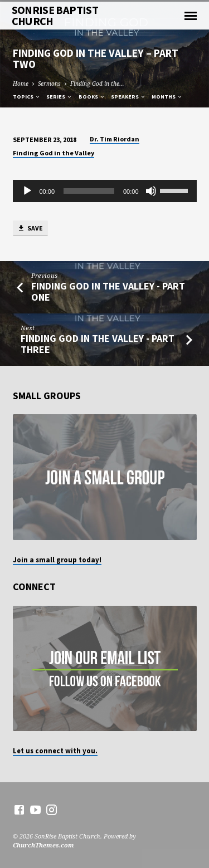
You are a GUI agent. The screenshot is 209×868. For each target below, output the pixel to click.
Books (92, 97)
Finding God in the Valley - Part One (108, 291)
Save (30, 229)
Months (167, 97)
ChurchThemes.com (43, 845)
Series (59, 97)
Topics (27, 97)
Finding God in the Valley (54, 153)
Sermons (49, 84)
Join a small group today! (57, 560)
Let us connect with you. (55, 751)
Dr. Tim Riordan (115, 139)
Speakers (128, 97)
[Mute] (151, 191)
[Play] (27, 191)
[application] (105, 191)
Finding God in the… (97, 84)
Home (21, 84)
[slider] (89, 191)
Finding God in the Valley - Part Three (98, 344)
